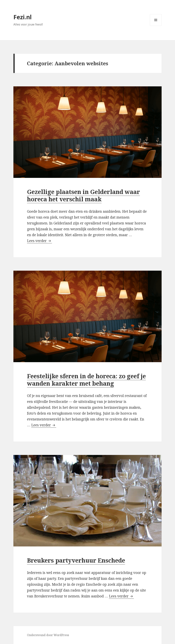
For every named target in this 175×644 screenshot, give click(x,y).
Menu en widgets (156, 26)
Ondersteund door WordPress (48, 635)
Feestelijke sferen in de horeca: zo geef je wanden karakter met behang (86, 380)
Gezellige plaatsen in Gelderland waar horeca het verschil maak (83, 195)
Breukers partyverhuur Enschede (76, 560)
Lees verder (39, 241)
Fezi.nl (22, 17)
